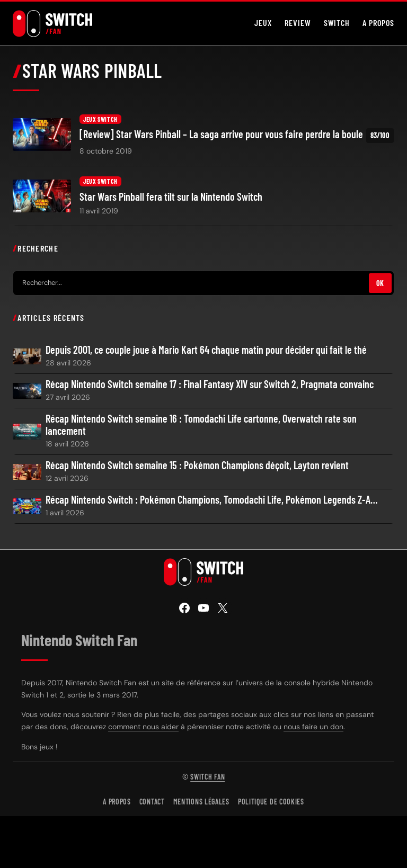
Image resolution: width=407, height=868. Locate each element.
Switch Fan (207, 777)
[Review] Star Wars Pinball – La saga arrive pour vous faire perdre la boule (237, 135)
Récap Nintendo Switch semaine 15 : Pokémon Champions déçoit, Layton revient (197, 465)
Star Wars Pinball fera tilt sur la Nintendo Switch (171, 197)
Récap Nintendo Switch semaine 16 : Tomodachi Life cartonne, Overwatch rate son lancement (201, 425)
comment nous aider (143, 727)
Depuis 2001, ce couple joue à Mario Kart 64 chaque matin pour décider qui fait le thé (206, 350)
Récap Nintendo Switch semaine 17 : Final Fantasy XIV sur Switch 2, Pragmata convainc (210, 384)
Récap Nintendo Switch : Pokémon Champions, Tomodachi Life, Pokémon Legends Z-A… (212, 500)
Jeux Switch (100, 119)
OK (380, 283)
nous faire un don (313, 727)
